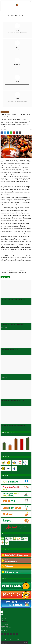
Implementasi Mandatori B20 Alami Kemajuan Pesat (13, 299)
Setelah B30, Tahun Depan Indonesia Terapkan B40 (13, 425)
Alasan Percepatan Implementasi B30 (9, 350)
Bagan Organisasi (23, 272)
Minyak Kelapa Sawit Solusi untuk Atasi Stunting (12, 325)
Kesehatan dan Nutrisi (5, 112)
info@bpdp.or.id (4, 622)
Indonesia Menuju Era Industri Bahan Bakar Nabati (12, 400)
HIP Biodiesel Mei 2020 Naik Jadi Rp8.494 (10, 272)
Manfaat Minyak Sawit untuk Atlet (8, 375)
